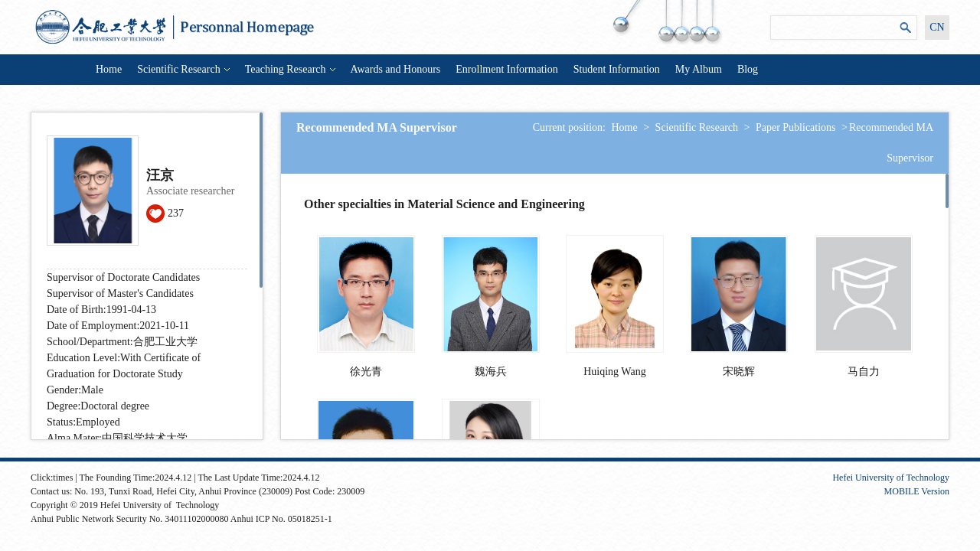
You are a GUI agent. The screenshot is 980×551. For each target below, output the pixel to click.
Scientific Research (183, 69)
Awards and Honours (396, 69)
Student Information (617, 69)
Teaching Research (290, 69)
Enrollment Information (506, 69)
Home (109, 69)
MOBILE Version (917, 491)
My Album (699, 69)
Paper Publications (796, 127)
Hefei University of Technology (891, 478)
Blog (748, 69)
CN (937, 27)
